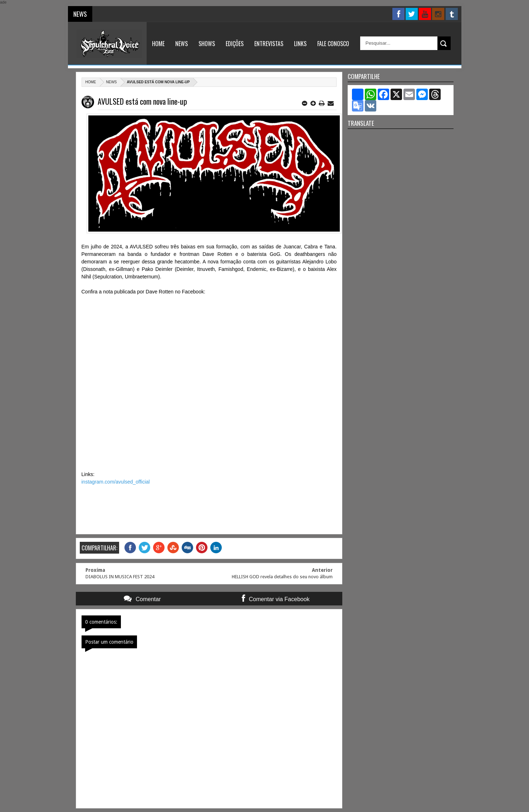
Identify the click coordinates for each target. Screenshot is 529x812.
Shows (207, 44)
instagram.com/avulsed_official (116, 482)
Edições (235, 44)
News (182, 44)
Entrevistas (269, 44)
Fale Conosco (333, 44)
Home (158, 44)
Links (300, 44)
